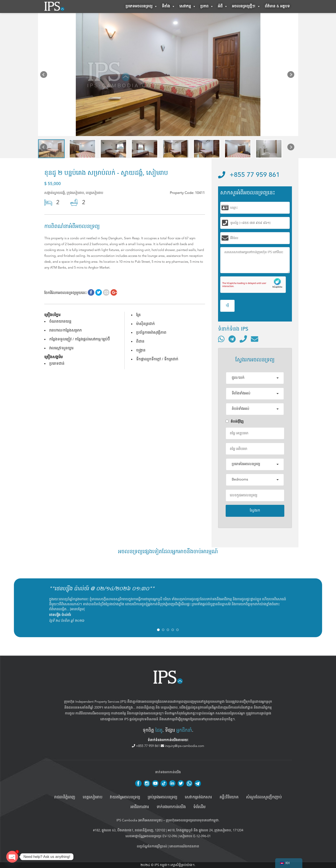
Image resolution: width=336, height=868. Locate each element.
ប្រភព (207, 7)
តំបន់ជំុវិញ (235, 422)
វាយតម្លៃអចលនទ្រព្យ (125, 797)
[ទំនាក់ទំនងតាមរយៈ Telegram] (232, 339)
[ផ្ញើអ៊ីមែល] (255, 339)
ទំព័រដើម (199, 807)
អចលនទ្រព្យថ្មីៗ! (246, 7)
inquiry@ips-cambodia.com (182, 746)
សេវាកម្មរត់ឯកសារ (198, 797)
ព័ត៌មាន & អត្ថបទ (277, 6)
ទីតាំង (168, 7)
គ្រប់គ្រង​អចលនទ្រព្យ (162, 797)
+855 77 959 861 (249, 175)
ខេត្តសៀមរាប (169, 707)
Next (292, 75)
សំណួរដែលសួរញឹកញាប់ (264, 797)
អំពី (223, 7)
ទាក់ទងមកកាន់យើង (171, 807)
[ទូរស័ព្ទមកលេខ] (243, 339)
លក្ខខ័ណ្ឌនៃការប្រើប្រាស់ (152, 846)
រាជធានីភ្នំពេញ (146, 707)
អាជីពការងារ (140, 807)
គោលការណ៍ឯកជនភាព (184, 846)
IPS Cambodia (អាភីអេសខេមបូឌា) (139, 820)
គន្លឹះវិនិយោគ (229, 797)
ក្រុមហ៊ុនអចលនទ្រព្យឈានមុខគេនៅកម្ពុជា (192, 820)
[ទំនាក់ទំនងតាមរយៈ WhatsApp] (221, 339)
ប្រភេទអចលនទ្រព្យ (142, 7)
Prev (45, 75)
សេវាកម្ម (188, 7)
